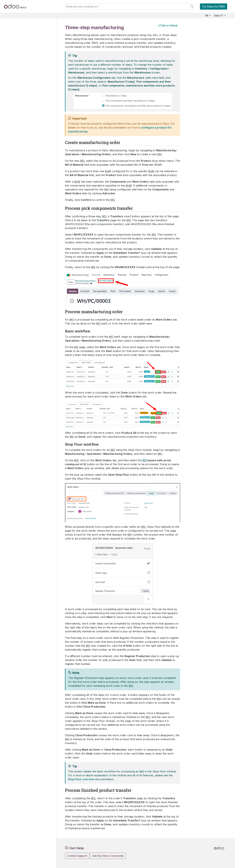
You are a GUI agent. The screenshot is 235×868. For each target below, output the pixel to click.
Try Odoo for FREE (214, 7)
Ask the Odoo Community (108, 856)
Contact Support (77, 856)
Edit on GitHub (168, 25)
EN (207, 16)
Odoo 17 (219, 16)
